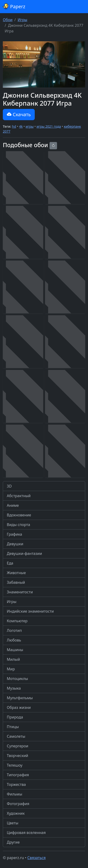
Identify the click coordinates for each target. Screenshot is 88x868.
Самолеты (16, 736)
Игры (22, 20)
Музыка (14, 688)
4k (21, 126)
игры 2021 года (49, 126)
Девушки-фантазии (24, 553)
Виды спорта (18, 525)
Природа (15, 717)
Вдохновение (19, 515)
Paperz (14, 6)
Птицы (13, 727)
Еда (10, 563)
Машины (15, 650)
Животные (16, 573)
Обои (8, 20)
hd (14, 126)
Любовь (14, 640)
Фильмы (15, 794)
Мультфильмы (20, 698)
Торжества (16, 784)
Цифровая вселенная (26, 833)
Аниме (13, 505)
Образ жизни (19, 707)
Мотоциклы (17, 679)
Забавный (16, 582)
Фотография (18, 804)
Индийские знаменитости (30, 611)
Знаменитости (20, 592)
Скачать (19, 114)
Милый (13, 659)
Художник (16, 813)
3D (9, 486)
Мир (11, 669)
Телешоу (15, 765)
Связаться (36, 858)
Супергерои (17, 746)
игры (30, 126)
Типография (18, 775)
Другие (13, 842)
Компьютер (17, 621)
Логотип (14, 630)
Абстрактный (19, 496)
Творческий (17, 756)
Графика (14, 534)
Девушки (15, 544)
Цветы (13, 823)
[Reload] (53, 146)
